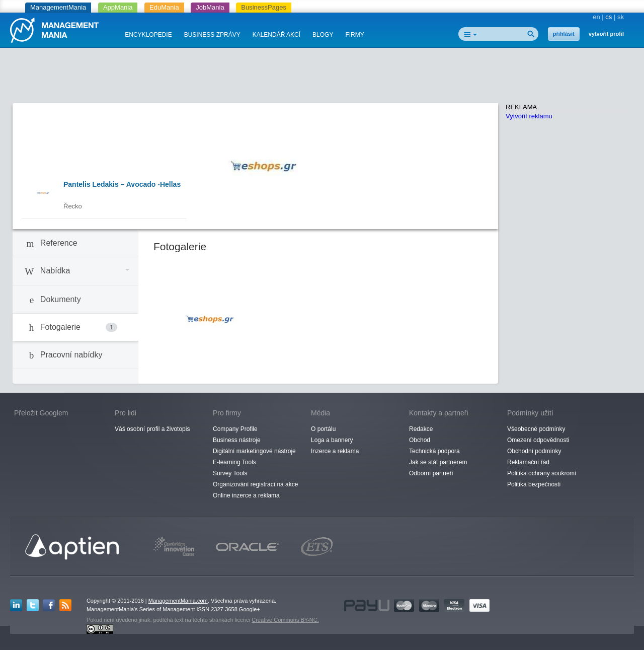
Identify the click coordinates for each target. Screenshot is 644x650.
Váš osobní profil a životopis (152, 429)
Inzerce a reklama (335, 451)
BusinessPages (264, 7)
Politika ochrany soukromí (542, 473)
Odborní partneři (431, 473)
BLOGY (323, 35)
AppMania (118, 7)
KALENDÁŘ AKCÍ (276, 35)
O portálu (323, 429)
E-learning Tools (234, 462)
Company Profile (235, 429)
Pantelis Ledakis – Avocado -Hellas (122, 184)
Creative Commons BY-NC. (285, 620)
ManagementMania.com (178, 601)
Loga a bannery (332, 440)
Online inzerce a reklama (246, 495)
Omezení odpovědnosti (538, 440)
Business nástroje (237, 440)
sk (621, 17)
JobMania (210, 7)
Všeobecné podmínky (536, 429)
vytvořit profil (606, 34)
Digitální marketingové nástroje (254, 451)
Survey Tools (230, 473)
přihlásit (564, 34)
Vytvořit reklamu (529, 116)
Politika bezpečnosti (534, 484)
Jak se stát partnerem (438, 462)
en (596, 17)
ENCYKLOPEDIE (148, 35)
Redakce (421, 429)
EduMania (164, 7)
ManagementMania (58, 7)
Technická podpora (434, 451)
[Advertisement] (322, 78)
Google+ (250, 609)
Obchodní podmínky (534, 451)
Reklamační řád (528, 462)
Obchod (420, 440)
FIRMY (354, 35)
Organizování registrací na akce (255, 484)
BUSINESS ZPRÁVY (212, 35)
